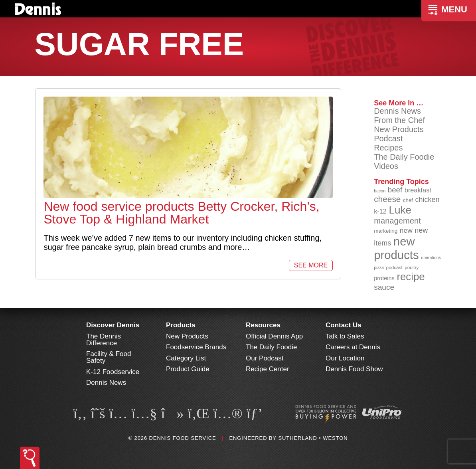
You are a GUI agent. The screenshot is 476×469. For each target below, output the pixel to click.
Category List (186, 358)
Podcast (388, 139)
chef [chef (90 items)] (408, 200)
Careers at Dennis (353, 347)
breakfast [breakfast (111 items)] (418, 190)
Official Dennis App (274, 336)
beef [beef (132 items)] (395, 190)
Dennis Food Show (354, 369)
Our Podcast (265, 358)
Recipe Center (268, 369)
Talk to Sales (345, 336)
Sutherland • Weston (313, 438)
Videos (386, 166)
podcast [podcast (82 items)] (394, 267)
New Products (399, 129)
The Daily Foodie (404, 157)
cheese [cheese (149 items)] (387, 199)
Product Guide (188, 369)
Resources (263, 325)
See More (311, 265)
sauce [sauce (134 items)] (384, 287)
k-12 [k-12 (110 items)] (380, 211)
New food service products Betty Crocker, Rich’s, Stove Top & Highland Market (181, 213)
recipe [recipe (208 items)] (411, 277)
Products (181, 325)
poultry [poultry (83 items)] (412, 267)
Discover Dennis (113, 325)
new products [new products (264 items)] (396, 248)
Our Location (345, 358)
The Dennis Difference (104, 340)
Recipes (388, 148)
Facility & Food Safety (109, 357)
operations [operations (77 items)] (431, 257)
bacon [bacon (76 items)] (380, 191)
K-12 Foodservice (113, 372)
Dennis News (397, 111)
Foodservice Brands (196, 347)
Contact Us (344, 325)
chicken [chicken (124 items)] (427, 200)
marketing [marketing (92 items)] (386, 231)
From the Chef (399, 120)
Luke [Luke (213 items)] (400, 210)
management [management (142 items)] (397, 221)
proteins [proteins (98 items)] (384, 278)
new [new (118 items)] (406, 230)
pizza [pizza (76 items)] (379, 267)
